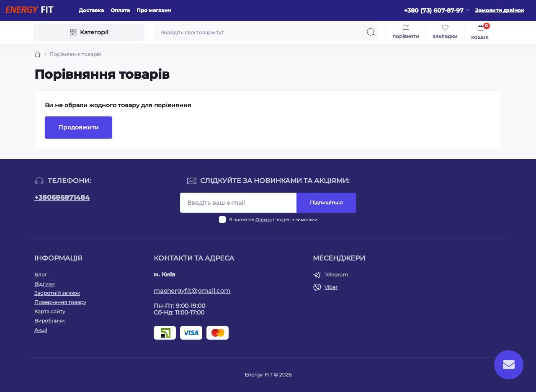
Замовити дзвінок (500, 10)
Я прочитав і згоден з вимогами (273, 220)
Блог (41, 275)
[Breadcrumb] (38, 54)
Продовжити (79, 127)
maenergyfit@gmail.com (192, 291)
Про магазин (154, 10)
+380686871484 (62, 197)
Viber (331, 287)
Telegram (336, 275)
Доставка (91, 10)
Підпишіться (326, 202)
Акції (41, 330)
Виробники (49, 321)
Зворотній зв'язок (57, 293)
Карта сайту (50, 311)
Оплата (120, 10)
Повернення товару (60, 302)
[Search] (371, 32)
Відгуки (44, 284)
